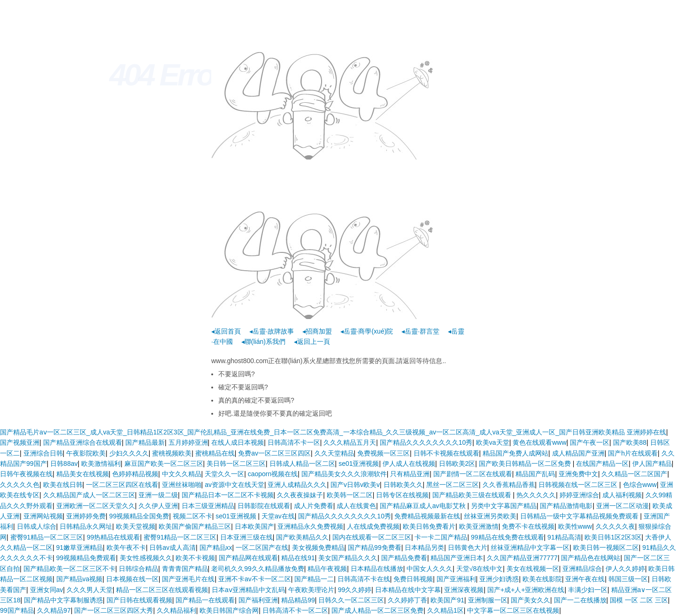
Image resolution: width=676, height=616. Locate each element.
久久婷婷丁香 (407, 600)
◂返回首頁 (226, 331)
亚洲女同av (47, 590)
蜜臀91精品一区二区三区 (47, 537)
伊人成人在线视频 (409, 464)
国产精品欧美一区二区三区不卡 (69, 569)
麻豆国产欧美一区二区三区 (164, 464)
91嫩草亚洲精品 (80, 548)
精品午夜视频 (327, 569)
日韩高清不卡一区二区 (295, 610)
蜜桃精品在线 (215, 453)
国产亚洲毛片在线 (188, 579)
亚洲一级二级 (158, 495)
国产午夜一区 (590, 442)
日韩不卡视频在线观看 (446, 453)
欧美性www (575, 526)
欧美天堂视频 (136, 526)
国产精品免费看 (404, 558)
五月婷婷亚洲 (188, 442)
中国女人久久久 (430, 569)
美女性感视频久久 (146, 558)
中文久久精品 (182, 474)
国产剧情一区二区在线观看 (473, 474)
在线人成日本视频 (238, 442)
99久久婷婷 (355, 590)
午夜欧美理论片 (311, 590)
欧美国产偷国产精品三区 (195, 526)
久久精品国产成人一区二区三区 (89, 495)
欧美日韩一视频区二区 (606, 548)
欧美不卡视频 (195, 558)
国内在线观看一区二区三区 (372, 537)
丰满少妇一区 (588, 590)
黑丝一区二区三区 (453, 485)
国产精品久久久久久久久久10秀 (426, 442)
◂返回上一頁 (312, 342)
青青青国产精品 (185, 569)
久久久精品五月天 (350, 442)
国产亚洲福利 (456, 579)
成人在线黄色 (356, 506)
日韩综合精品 (138, 569)
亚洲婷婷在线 (646, 432)
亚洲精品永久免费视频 (310, 526)
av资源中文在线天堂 (234, 485)
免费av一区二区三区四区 (274, 453)
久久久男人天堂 (90, 590)
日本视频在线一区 (132, 579)
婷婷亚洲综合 (579, 495)
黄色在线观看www (539, 442)
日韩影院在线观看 (264, 506)
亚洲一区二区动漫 (622, 506)
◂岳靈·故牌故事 (272, 331)
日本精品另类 (424, 548)
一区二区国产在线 (262, 548)
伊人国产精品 (652, 464)
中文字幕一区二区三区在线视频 (513, 610)
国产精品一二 (314, 579)
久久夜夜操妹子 (300, 495)
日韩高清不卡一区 (294, 442)
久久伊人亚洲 (158, 506)
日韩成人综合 (37, 526)
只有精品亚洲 (410, 474)
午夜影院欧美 (86, 453)
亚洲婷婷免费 (86, 516)
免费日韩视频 (413, 579)
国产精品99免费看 (375, 548)
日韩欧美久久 (403, 485)
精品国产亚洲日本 (457, 558)
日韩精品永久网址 (86, 526)
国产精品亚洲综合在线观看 (83, 442)
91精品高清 (564, 537)
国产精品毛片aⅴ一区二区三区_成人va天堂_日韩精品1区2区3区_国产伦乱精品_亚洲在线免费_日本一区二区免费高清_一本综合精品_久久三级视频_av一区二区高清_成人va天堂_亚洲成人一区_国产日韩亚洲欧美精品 (312, 432)
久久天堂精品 (334, 453)
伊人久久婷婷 (625, 569)
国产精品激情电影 (566, 506)
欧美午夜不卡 (126, 548)
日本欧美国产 (254, 526)
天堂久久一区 (224, 474)
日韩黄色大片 (468, 548)
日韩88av (64, 464)
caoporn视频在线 (273, 474)
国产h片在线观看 (633, 453)
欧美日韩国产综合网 (229, 610)
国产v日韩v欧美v (355, 485)
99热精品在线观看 (114, 537)
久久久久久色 (20, 485)
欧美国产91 (447, 600)
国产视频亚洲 (20, 442)
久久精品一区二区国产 (634, 474)
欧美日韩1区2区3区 (613, 537)
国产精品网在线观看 (248, 558)
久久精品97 (54, 610)
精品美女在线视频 (83, 474)
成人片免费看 (314, 506)
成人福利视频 (622, 495)
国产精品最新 (145, 442)
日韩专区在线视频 (402, 495)
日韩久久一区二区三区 (351, 600)
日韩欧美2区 (457, 464)
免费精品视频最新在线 (427, 516)
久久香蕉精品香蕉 (509, 485)
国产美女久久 (530, 600)
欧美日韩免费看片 (429, 526)
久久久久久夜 (615, 526)
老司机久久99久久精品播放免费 (258, 569)
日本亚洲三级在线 (246, 537)
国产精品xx (216, 548)
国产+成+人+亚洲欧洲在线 (526, 590)
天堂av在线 (278, 516)
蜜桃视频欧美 (172, 453)
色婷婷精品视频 (135, 474)
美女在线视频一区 (533, 569)
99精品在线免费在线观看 (507, 537)
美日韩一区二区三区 (236, 464)
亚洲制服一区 (488, 600)
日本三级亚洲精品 (208, 506)
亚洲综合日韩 (43, 453)
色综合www (640, 485)
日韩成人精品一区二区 (302, 464)
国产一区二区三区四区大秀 (114, 610)
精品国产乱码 (535, 474)
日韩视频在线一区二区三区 (579, 485)
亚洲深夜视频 (464, 590)
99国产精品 (17, 610)
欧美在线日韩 (63, 485)
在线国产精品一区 (602, 464)
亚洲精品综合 (582, 569)
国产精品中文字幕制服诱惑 (63, 600)
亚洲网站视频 (43, 516)
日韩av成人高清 (173, 548)
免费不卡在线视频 (528, 526)
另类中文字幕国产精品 (504, 506)
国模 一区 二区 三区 (639, 600)
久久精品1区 (446, 610)
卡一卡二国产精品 (441, 537)
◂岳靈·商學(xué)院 (367, 331)
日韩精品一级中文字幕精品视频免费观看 (580, 516)
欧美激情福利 (101, 464)
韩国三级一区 (628, 579)
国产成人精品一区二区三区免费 (377, 610)
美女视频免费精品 (318, 548)
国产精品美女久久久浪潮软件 (344, 474)
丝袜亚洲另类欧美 (490, 516)
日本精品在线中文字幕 (408, 590)
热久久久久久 (536, 495)
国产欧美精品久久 (302, 537)
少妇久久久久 (129, 453)
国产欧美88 (630, 442)
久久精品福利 (177, 610)
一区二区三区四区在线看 (122, 485)
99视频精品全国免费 (139, 516)
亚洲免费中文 (578, 474)
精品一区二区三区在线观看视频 (162, 590)
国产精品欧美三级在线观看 (473, 495)
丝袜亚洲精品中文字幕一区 (530, 548)
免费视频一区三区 (384, 453)
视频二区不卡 (192, 516)
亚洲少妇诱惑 (499, 579)
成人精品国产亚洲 (578, 453)
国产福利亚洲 (258, 600)
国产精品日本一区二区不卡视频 (228, 495)
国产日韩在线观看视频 (139, 600)
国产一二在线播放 (580, 600)
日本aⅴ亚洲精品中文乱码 (248, 590)
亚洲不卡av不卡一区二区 (255, 579)
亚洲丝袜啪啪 (182, 485)
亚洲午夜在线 (585, 579)
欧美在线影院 (542, 579)
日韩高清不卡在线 (364, 579)
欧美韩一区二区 (350, 495)
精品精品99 (298, 600)
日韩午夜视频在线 (26, 474)
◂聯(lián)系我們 (263, 342)
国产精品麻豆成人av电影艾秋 (424, 506)
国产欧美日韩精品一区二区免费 (526, 464)
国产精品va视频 (80, 579)
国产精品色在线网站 (591, 558)
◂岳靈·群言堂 (420, 331)
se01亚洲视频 (359, 464)
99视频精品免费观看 (86, 558)
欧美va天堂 (493, 442)
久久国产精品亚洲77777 (522, 558)
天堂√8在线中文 (480, 569)
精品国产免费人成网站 (515, 453)
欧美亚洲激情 (479, 526)
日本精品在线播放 (377, 569)
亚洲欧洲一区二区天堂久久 (96, 506)
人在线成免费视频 (373, 526)
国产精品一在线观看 (205, 600)
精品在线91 (298, 558)
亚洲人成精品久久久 (297, 485)
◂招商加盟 (317, 331)
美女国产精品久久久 (348, 558)
